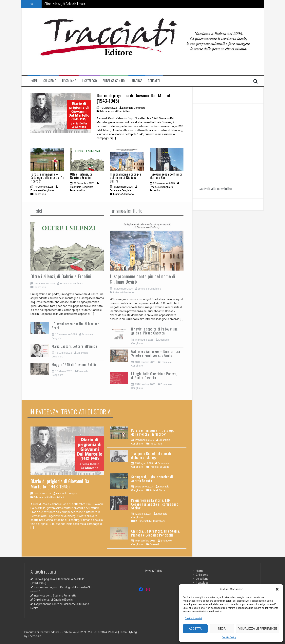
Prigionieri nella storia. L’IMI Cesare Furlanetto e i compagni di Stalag (155, 504)
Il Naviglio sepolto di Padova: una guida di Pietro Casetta (154, 331)
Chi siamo (50, 81)
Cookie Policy (229, 637)
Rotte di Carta (157, 490)
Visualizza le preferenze (258, 629)
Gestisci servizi (193, 618)
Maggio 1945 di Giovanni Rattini (75, 365)
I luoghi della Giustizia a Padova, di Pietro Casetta (154, 376)
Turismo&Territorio (123, 194)
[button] (277, 589)
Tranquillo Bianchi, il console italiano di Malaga (152, 455)
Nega (222, 629)
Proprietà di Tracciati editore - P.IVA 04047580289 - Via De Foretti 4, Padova (71, 632)
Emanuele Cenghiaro (134, 108)
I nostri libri (40, 194)
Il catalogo (89, 81)
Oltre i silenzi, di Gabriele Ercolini (66, 4)
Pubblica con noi (114, 81)
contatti (154, 81)
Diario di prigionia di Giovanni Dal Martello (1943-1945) (135, 98)
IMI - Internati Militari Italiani (115, 111)
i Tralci (156, 190)
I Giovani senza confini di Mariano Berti (166, 176)
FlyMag (132, 632)
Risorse (137, 81)
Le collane (69, 81)
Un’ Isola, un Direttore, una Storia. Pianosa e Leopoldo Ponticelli (156, 533)
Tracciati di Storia (159, 467)
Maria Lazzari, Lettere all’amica (74, 346)
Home (34, 81)
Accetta (195, 629)
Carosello (155, 544)
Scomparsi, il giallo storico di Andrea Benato (152, 479)
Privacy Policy (154, 571)
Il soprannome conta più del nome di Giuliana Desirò (125, 178)
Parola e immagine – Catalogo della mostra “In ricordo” (47, 178)
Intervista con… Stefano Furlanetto (55, 596)
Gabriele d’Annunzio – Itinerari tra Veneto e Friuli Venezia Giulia (156, 353)
